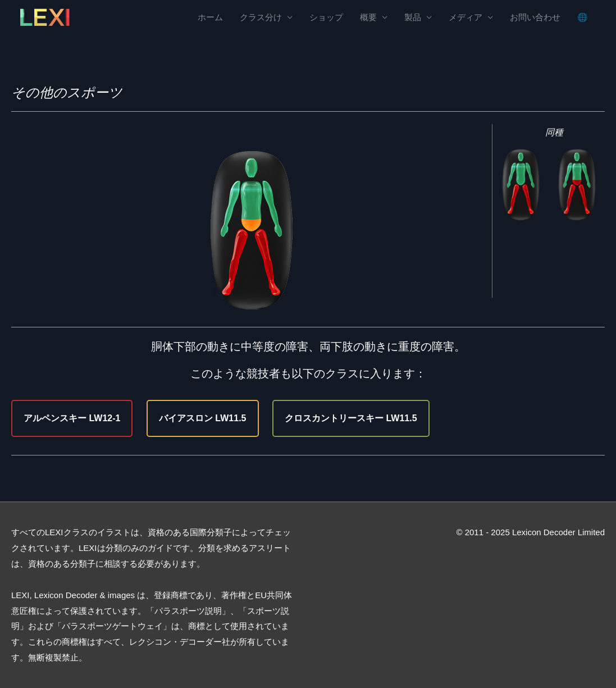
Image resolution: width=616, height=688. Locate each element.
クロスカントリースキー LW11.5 (351, 418)
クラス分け (261, 17)
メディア (466, 17)
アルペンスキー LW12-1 (72, 418)
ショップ (326, 17)
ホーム (210, 17)
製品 (413, 17)
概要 (368, 17)
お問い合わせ (535, 17)
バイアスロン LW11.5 (203, 418)
